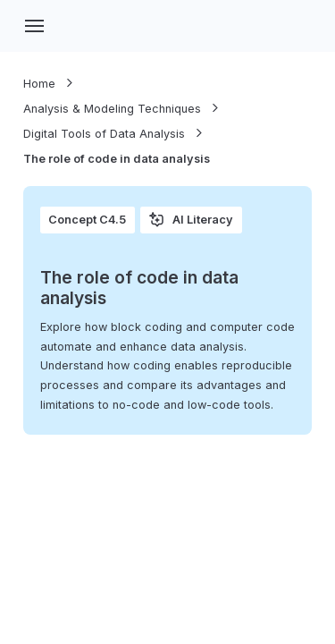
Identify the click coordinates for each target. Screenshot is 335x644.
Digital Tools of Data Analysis (104, 134)
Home (39, 84)
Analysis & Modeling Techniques (112, 109)
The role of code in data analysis (117, 159)
